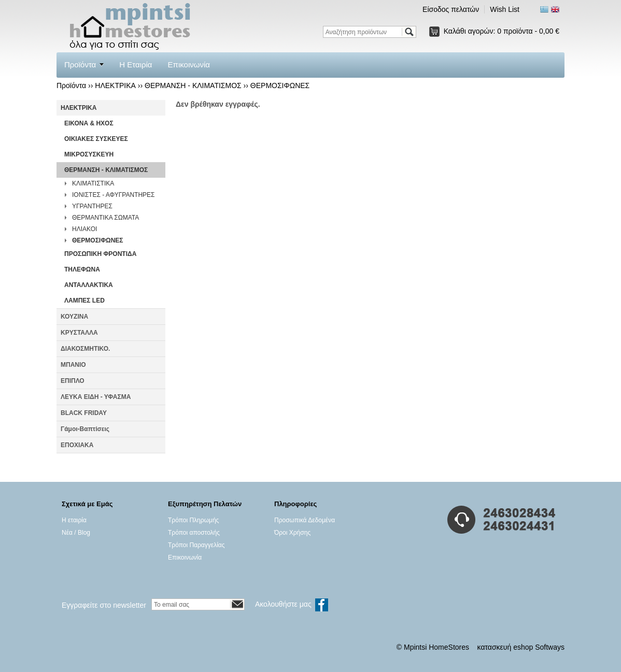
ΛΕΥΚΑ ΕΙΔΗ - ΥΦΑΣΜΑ (96, 397)
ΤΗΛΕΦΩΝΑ (82, 269)
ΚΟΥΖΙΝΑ (74, 317)
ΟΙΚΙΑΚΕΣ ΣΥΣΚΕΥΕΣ (96, 139)
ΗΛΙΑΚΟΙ (84, 229)
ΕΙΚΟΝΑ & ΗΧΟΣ (89, 123)
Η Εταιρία (136, 65)
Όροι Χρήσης (292, 533)
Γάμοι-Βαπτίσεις (85, 429)
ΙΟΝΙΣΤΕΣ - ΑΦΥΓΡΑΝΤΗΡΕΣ (114, 195)
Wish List (505, 9)
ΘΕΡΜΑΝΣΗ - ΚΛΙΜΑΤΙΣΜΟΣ (193, 85)
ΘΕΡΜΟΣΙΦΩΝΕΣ (280, 85)
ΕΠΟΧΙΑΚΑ (77, 445)
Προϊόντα (80, 65)
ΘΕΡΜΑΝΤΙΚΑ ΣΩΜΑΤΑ (105, 218)
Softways (550, 647)
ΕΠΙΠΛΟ (73, 381)
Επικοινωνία (189, 65)
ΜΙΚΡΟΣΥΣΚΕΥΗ (89, 154)
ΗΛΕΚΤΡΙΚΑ (115, 85)
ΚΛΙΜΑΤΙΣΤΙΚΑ (93, 183)
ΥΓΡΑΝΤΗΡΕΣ (92, 206)
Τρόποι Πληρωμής (193, 520)
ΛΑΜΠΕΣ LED (84, 301)
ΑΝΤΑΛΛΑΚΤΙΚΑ (89, 285)
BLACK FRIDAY (84, 413)
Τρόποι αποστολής (194, 533)
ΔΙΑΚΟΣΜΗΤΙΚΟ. (85, 349)
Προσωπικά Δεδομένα (305, 520)
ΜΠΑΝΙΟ (73, 365)
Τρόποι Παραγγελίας (196, 545)
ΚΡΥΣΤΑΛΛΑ (79, 333)
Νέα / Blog (76, 533)
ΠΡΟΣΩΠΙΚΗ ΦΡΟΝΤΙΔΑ (100, 254)
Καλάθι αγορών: (502, 31)
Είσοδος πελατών (451, 9)
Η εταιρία (74, 520)
